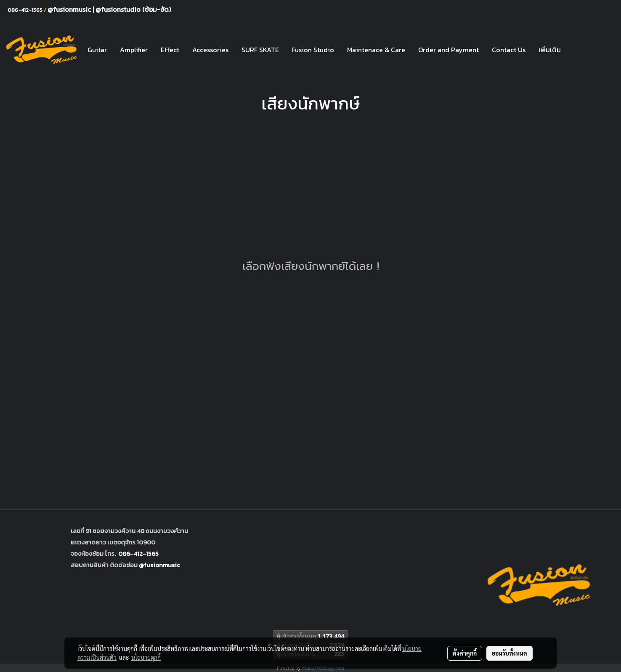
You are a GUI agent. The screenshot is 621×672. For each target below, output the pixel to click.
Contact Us (509, 50)
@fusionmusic (70, 9)
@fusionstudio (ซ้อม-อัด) (133, 9)
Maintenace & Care (376, 50)
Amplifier (134, 50)
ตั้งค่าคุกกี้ (465, 653)
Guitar (97, 50)
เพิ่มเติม (550, 50)
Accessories (210, 50)
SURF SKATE (260, 50)
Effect (170, 50)
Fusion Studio (313, 50)
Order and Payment (448, 50)
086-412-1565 (138, 553)
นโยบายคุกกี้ (146, 657)
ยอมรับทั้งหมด (510, 653)
